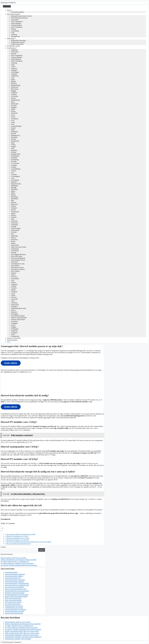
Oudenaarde (15, 230)
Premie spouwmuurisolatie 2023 (16, 589)
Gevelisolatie (12, 48)
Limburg (14, 35)
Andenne (14, 74)
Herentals (14, 137)
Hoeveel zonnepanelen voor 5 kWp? (18, 538)
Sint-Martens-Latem (18, 264)
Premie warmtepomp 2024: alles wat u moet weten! (22, 631)
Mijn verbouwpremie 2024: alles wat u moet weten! (22, 633)
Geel (13, 121)
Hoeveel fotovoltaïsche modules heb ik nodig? (21, 534)
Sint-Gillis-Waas (17, 256)
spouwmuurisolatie (11, 572)
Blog (9, 342)
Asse (13, 78)
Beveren (14, 83)
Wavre (13, 310)
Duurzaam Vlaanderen (8, 3)
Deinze (13, 98)
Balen (13, 80)
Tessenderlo (15, 279)
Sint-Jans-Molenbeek (18, 258)
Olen (13, 219)
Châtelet (14, 94)
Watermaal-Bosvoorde (19, 308)
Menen (13, 195)
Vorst (13, 301)
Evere (13, 115)
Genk (13, 122)
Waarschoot (15, 305)
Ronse (13, 241)
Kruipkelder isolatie (14, 46)
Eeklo (13, 109)
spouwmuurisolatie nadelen (14, 576)
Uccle (13, 293)
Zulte (13, 334)
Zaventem (14, 321)
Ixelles (13, 145)
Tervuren (14, 277)
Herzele (14, 139)
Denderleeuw (16, 100)
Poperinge (14, 236)
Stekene (14, 273)
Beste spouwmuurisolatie (13, 600)
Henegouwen (15, 36)
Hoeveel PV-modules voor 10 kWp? (18, 540)
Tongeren (14, 284)
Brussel (14, 54)
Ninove (14, 215)
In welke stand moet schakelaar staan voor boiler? (17, 563)
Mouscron (14, 204)
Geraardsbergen (16, 126)
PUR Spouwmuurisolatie (19, 18)
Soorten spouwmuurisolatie (14, 613)
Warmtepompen (12, 340)
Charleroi (14, 93)
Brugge (14, 91)
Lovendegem (15, 176)
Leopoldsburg (16, 169)
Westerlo (14, 312)
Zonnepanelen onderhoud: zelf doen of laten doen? (22, 635)
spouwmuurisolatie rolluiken (14, 582)
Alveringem (15, 72)
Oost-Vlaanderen (17, 27)
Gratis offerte (11, 363)
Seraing (14, 253)
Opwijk (14, 227)
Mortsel (14, 202)
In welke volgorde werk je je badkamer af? (15, 561)
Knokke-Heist (16, 154)
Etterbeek (14, 113)
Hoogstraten (15, 141)
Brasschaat (15, 89)
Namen (14, 29)
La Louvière (15, 163)
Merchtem (15, 197)
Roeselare (14, 240)
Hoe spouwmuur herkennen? (14, 587)
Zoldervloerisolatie (17, 44)
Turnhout (14, 292)
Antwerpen (15, 20)
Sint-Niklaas (15, 266)
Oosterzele (15, 223)
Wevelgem (15, 314)
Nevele (13, 210)
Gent (13, 124)
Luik (13, 33)
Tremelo (14, 288)
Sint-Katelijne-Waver (18, 260)
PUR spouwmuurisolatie (13, 598)
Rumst (13, 243)
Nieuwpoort (15, 212)
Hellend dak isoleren (18, 42)
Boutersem (15, 87)
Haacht (13, 128)
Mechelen (14, 189)
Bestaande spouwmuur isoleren (21, 16)
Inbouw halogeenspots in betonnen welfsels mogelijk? (19, 560)
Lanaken (14, 165)
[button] (52, 529)
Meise (13, 191)
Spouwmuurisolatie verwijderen (16, 609)
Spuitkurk (14, 50)
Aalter (13, 67)
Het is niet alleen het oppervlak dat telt (19, 544)
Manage (14, 187)
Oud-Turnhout (16, 228)
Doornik (14, 106)
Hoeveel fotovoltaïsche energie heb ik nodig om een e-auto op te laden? (29, 542)
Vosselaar (14, 303)
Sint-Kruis (15, 262)
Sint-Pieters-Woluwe (18, 269)
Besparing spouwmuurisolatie (15, 593)
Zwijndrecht (15, 336)
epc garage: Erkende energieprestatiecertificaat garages (19, 565)
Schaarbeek (15, 249)
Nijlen (13, 214)
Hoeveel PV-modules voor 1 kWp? (17, 536)
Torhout (14, 286)
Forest (13, 117)
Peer (13, 234)
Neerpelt (14, 208)
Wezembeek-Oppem (18, 316)
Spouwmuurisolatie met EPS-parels (17, 595)
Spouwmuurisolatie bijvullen (14, 611)
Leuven (14, 171)
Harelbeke (15, 132)
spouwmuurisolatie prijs (13, 578)
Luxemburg (15, 31)
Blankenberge (16, 85)
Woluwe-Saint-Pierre (18, 320)
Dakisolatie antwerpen (19, 40)
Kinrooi (14, 152)
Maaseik (14, 182)
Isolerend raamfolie (18, 12)
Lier (13, 173)
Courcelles (15, 96)
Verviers (14, 297)
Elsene (13, 111)
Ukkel (13, 295)
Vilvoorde (14, 299)
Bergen (14, 81)
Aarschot (14, 68)
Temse (13, 275)
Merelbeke (15, 199)
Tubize (13, 290)
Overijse (14, 232)
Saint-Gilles (15, 245)
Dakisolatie (12, 38)
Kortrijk (14, 161)
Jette (13, 148)
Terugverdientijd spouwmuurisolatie (17, 591)
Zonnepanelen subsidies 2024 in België (18, 639)
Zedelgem (14, 323)
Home (10, 10)
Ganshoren (15, 119)
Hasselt (14, 134)
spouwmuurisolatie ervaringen (15, 580)
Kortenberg (15, 160)
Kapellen (14, 150)
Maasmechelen (16, 184)
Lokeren (14, 174)
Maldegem (15, 186)
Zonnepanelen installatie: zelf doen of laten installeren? (23, 637)
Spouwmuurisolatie (14, 14)
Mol (13, 200)
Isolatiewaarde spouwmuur (14, 606)
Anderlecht (15, 76)
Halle (13, 130)
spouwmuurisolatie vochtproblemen (17, 583)
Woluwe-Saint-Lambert (19, 318)
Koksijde (14, 158)
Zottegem (14, 333)
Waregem (14, 307)
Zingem (14, 327)
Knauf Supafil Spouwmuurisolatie (16, 596)
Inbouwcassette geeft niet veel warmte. (14, 558)
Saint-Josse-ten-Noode (19, 247)
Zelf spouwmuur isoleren (13, 602)
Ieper (13, 143)
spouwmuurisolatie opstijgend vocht (17, 585)
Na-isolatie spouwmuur (13, 604)
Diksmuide (15, 104)
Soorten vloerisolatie (14, 338)
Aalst (13, 65)
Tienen (13, 282)
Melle (13, 193)
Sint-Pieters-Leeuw (18, 267)
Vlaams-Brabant (17, 25)
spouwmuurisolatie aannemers (15, 574)
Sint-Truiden (15, 271)
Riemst (13, 238)
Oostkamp (15, 225)
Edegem (14, 108)
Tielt (13, 280)
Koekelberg (15, 156)
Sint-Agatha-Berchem (18, 254)
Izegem (14, 147)
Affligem (14, 70)
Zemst (13, 325)
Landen (14, 167)
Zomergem (15, 329)
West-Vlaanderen (17, 22)
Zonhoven (14, 331)
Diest (13, 102)
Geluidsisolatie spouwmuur (14, 608)
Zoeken (3, 547)
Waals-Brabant (16, 23)
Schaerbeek (15, 251)
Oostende (14, 221)
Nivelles (14, 217)
